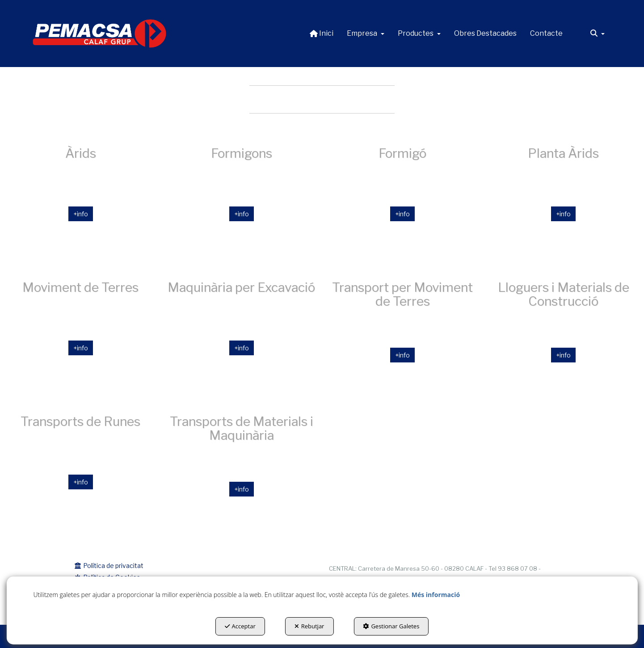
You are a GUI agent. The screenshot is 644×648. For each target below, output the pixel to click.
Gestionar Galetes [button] (391, 626)
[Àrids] (80, 200)
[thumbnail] (403, 200)
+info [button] (81, 214)
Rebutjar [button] (309, 626)
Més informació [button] (436, 595)
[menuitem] (322, 34)
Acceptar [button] (240, 626)
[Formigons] (241, 200)
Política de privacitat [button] (109, 566)
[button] (100, 34)
